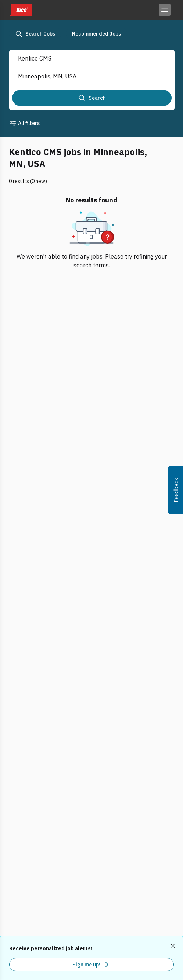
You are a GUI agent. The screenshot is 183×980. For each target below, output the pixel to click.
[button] (176, 490)
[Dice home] (21, 10)
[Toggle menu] (165, 10)
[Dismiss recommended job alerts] (173, 946)
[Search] (92, 98)
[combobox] (86, 58)
